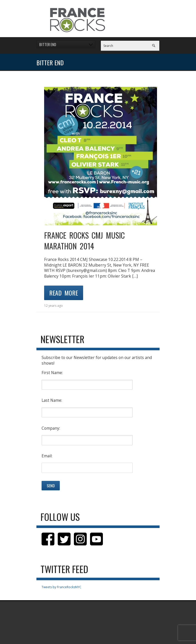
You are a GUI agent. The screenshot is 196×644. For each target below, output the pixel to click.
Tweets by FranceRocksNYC (61, 587)
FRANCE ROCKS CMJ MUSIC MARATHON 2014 (84, 241)
